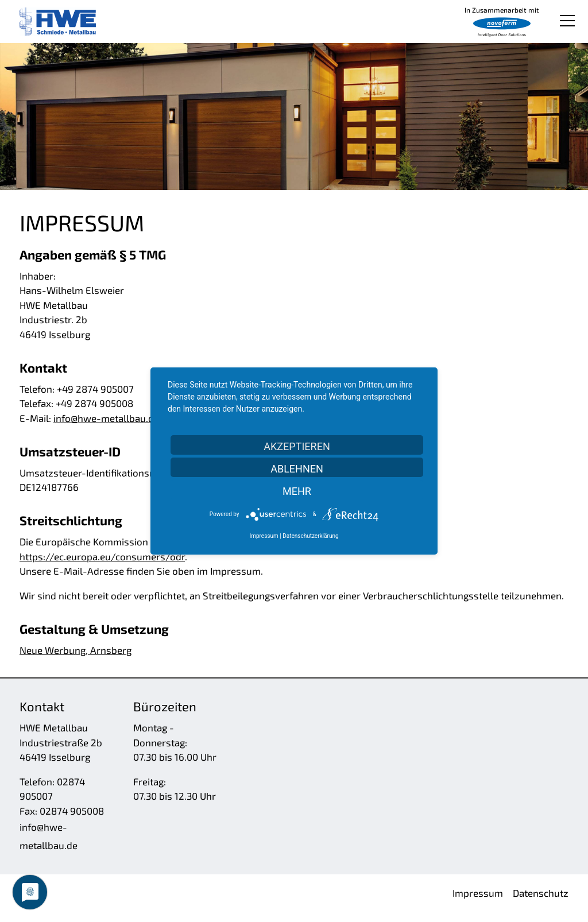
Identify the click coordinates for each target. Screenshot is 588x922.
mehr (297, 491)
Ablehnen (297, 469)
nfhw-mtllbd (106, 418)
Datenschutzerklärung (310, 536)
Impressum (264, 536)
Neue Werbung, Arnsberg (76, 650)
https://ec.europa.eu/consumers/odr (102, 556)
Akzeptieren (297, 446)
